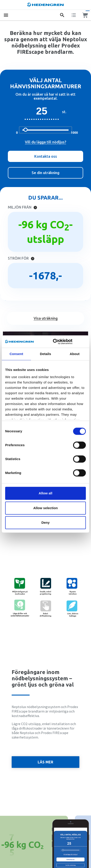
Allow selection (45, 508)
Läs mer (45, 762)
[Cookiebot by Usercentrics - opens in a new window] (59, 342)
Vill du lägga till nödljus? (45, 142)
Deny (46, 522)
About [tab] (75, 354)
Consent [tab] (16, 354)
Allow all (46, 493)
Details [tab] (45, 354)
